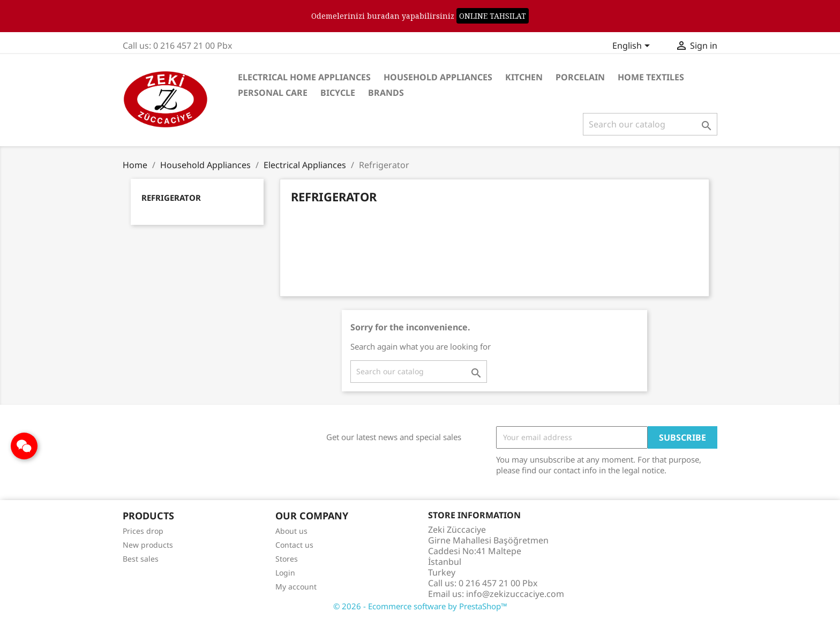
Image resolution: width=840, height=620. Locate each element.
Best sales (141, 559)
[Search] (650, 124)
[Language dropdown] (633, 47)
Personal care (273, 93)
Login (285, 573)
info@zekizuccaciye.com (515, 594)
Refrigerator (171, 198)
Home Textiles (651, 77)
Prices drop (143, 531)
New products (148, 545)
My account (296, 587)
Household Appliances (438, 77)
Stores (287, 559)
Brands (386, 93)
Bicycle (338, 93)
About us (291, 531)
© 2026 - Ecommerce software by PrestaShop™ (420, 606)
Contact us (294, 545)
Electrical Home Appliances (304, 77)
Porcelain (580, 77)
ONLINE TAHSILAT (493, 16)
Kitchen (524, 77)
